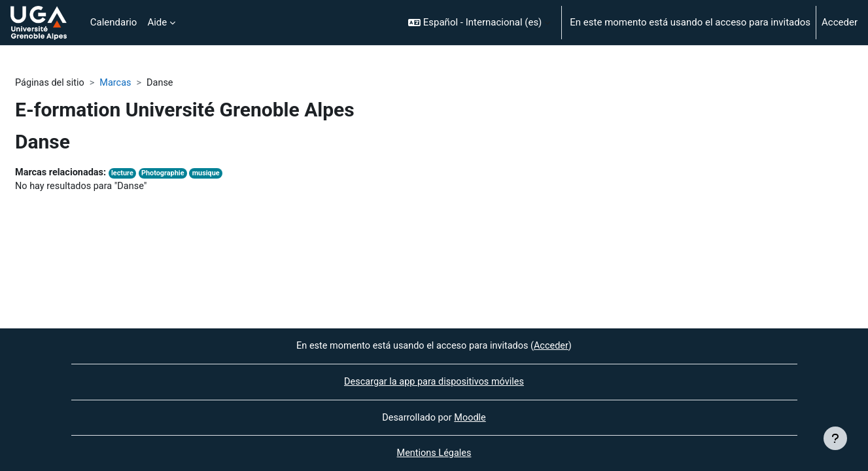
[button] (479, 23)
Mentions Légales (434, 453)
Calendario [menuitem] (114, 22)
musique (213, 174)
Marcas (119, 83)
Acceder (840, 22)
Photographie (168, 174)
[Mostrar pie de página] (835, 438)
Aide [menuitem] (157, 22)
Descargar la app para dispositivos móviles (434, 381)
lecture (127, 174)
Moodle (471, 417)
